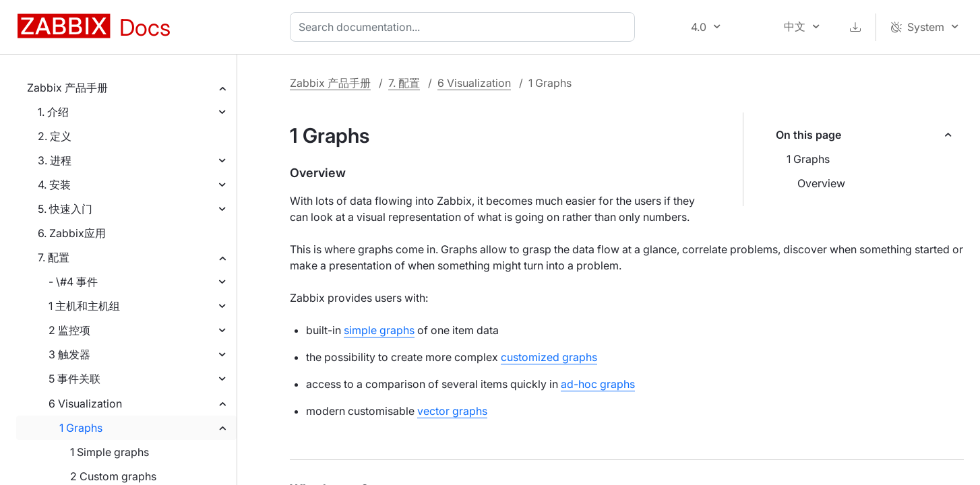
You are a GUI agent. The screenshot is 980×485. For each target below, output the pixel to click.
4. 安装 (54, 185)
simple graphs (379, 330)
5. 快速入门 (65, 209)
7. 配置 (54, 257)
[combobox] (465, 27)
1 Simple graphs (110, 452)
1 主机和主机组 (84, 306)
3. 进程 (55, 160)
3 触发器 (69, 354)
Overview (821, 183)
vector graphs (452, 411)
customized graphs (549, 357)
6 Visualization (85, 403)
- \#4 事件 (73, 282)
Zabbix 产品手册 (67, 88)
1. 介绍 (53, 112)
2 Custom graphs (113, 476)
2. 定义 (55, 136)
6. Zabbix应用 (72, 233)
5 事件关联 (74, 379)
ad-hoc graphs (598, 384)
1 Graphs (81, 428)
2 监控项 (69, 330)
